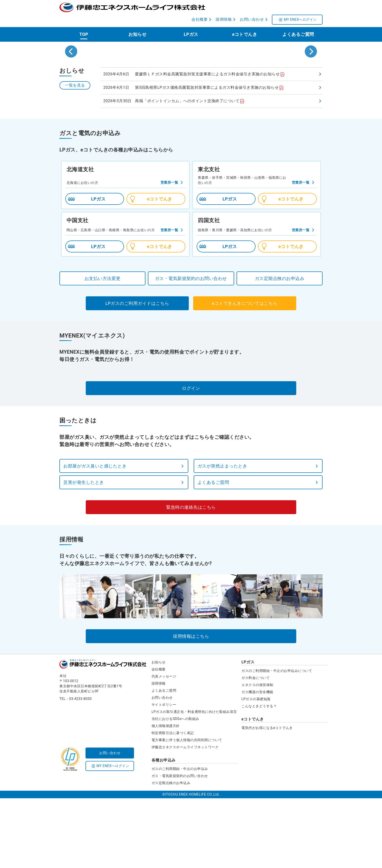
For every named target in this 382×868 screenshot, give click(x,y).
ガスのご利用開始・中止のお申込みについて (277, 740)
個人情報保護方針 (166, 796)
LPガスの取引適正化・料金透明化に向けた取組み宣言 (194, 781)
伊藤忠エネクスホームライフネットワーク (185, 817)
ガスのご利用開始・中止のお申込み (180, 838)
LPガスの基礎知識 (256, 769)
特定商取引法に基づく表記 (173, 803)
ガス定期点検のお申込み (171, 853)
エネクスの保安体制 (257, 755)
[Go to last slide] (71, 80)
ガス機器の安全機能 (257, 762)
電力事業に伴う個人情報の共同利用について (187, 810)
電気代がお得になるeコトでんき (267, 798)
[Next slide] (311, 80)
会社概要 (159, 739)
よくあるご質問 (298, 22)
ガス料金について (256, 748)
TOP (84, 22)
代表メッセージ (164, 746)
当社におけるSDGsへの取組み (175, 788)
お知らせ (137, 22)
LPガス (191, 22)
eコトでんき (245, 22)
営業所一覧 (169, 252)
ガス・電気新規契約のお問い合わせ (180, 846)
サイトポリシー (164, 774)
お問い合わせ (162, 767)
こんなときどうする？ (259, 776)
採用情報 (159, 753)
